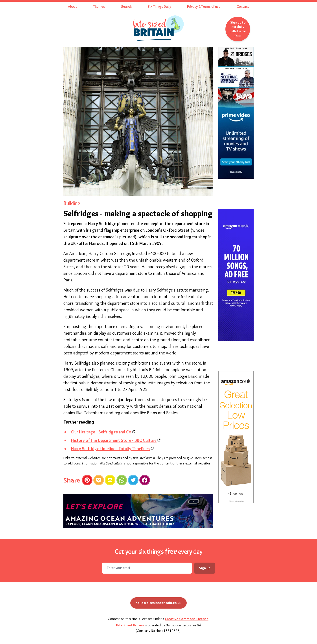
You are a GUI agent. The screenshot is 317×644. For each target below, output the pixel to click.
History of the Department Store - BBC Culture (114, 440)
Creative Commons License (187, 619)
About (73, 6)
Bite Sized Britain (130, 625)
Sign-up (205, 568)
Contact (243, 6)
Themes (99, 6)
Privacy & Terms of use (204, 6)
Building (72, 203)
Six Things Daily (159, 6)
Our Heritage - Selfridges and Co (101, 432)
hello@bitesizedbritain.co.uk (158, 603)
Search (126, 6)
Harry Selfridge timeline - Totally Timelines (110, 449)
